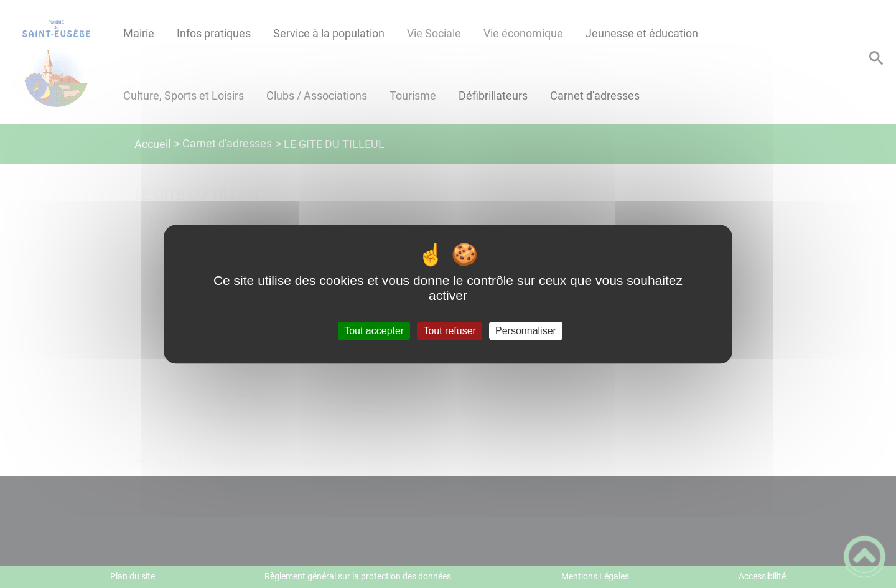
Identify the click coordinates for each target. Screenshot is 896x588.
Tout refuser (449, 331)
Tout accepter (374, 331)
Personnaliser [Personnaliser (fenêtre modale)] (526, 331)
